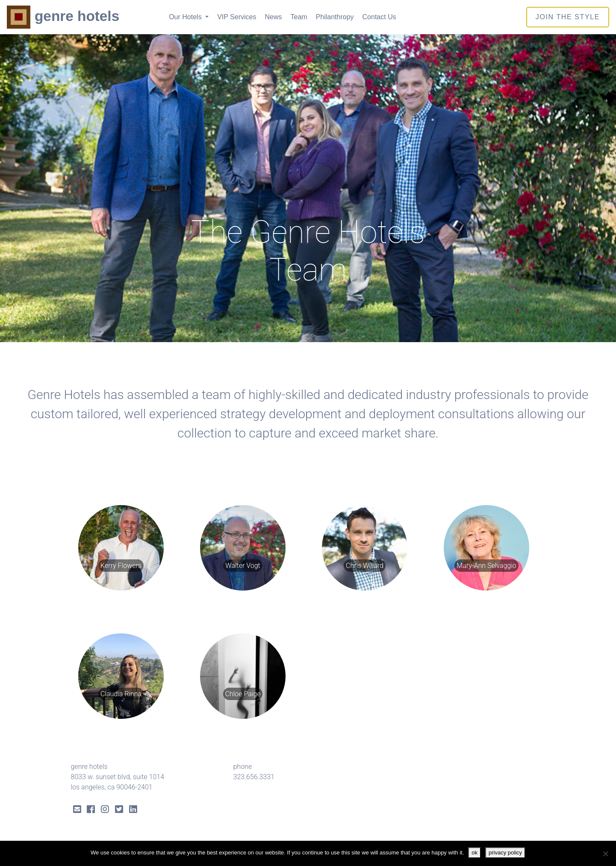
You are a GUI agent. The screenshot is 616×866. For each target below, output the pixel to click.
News (273, 17)
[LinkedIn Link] (133, 810)
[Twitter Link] (119, 810)
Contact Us (379, 17)
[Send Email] (77, 810)
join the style (568, 17)
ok (475, 853)
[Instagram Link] (105, 810)
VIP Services (237, 17)
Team (299, 17)
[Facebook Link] (91, 810)
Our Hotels (186, 17)
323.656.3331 (254, 777)
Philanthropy (335, 17)
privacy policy (505, 853)
